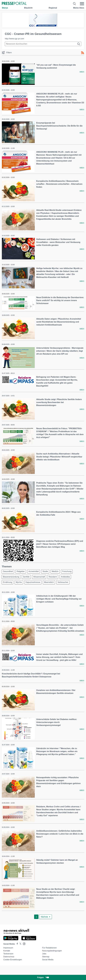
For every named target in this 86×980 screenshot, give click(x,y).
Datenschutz (9, 957)
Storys (5, 8)
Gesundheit (8, 571)
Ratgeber (21, 571)
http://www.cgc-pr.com (14, 39)
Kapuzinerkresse (33, 582)
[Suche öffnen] (74, 4)
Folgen (43, 977)
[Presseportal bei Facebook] (17, 944)
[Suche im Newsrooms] (43, 44)
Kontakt (7, 951)
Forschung (67, 571)
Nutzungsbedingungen (52, 951)
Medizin (55, 571)
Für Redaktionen (49, 948)
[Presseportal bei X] (20, 944)
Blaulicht (28, 8)
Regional (53, 8)
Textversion (8, 954)
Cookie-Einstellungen (13, 960)
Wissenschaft (39, 577)
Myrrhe (19, 582)
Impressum (8, 948)
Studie (45, 571)
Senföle (26, 577)
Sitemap (46, 957)
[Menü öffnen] (82, 4)
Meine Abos (79, 8)
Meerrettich (49, 582)
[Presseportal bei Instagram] (23, 944)
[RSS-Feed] (83, 53)
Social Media (48, 960)
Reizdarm (53, 577)
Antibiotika (65, 577)
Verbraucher (63, 582)
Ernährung (7, 582)
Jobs (44, 954)
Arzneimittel (34, 571)
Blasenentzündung (11, 577)
